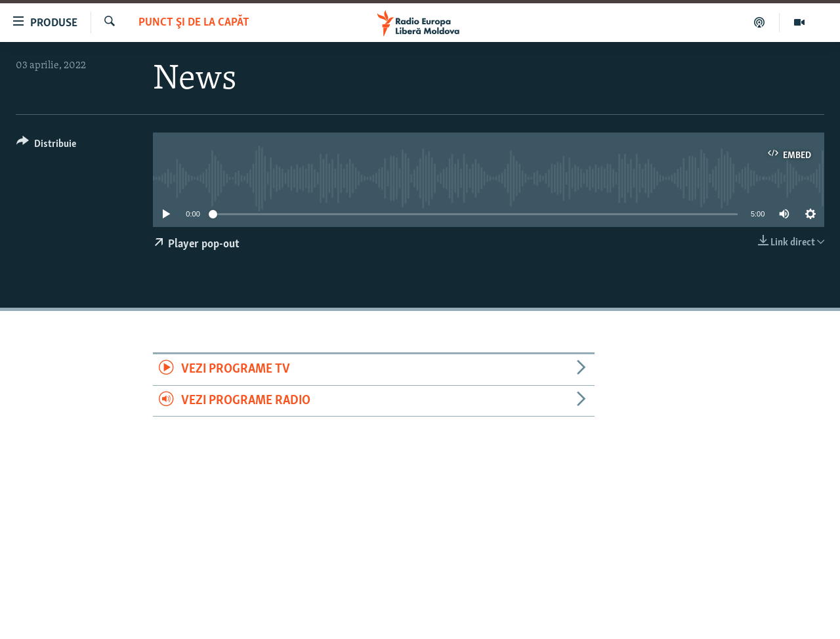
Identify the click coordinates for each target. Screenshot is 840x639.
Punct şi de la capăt (194, 23)
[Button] (46, 146)
